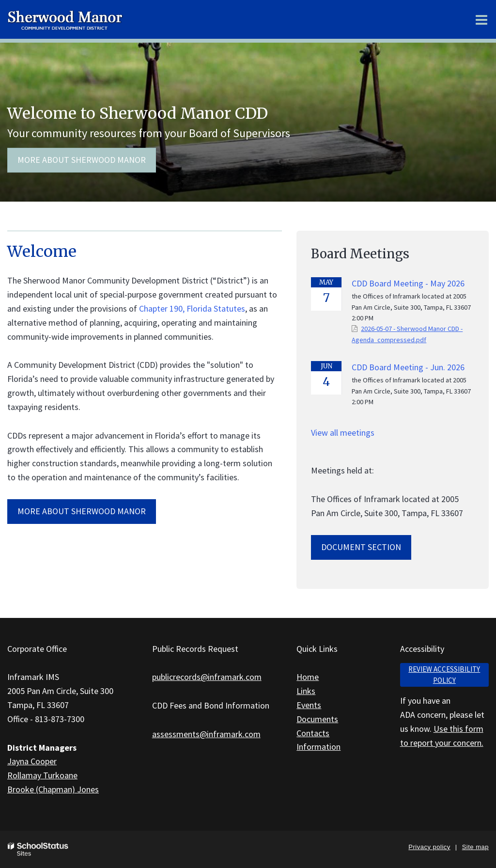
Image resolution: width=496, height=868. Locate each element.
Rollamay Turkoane (42, 775)
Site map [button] (475, 847)
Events (309, 705)
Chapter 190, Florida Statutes (192, 308)
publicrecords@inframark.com (207, 677)
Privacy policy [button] (429, 847)
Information (318, 747)
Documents (317, 719)
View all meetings (343, 433)
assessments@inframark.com (206, 734)
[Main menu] (481, 19)
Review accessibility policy (444, 675)
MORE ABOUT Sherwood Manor (82, 511)
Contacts (313, 733)
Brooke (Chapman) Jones (53, 789)
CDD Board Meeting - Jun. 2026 (408, 367)
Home (308, 677)
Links (306, 691)
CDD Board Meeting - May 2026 (408, 283)
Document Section (361, 547)
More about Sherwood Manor (82, 160)
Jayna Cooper (32, 761)
